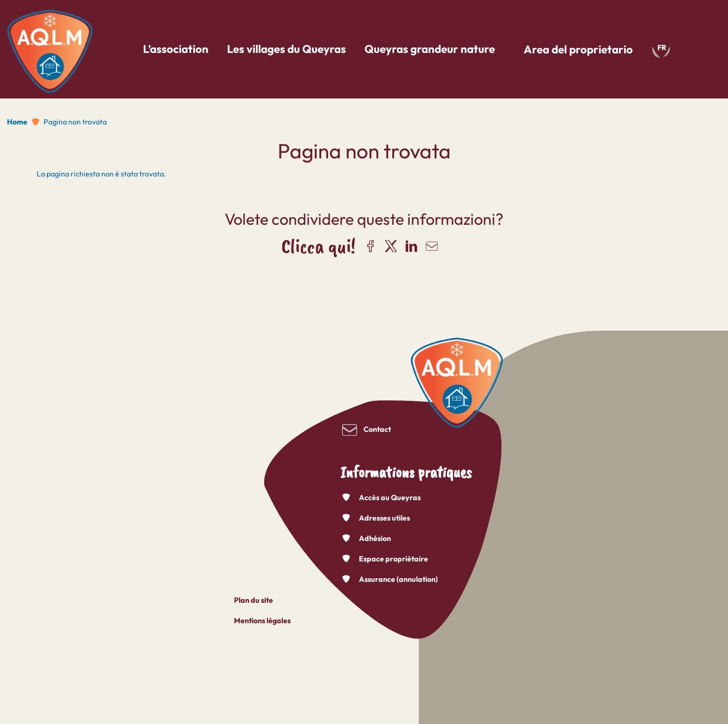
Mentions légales (262, 620)
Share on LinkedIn (411, 246)
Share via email (432, 246)
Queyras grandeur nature (430, 49)
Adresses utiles (384, 518)
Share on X (391, 246)
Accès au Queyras (390, 497)
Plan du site (253, 600)
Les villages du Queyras (286, 49)
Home (17, 122)
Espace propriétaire (393, 559)
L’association (176, 49)
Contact (377, 429)
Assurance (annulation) (398, 579)
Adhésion (375, 538)
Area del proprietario (578, 49)
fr (662, 47)
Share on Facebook (370, 246)
